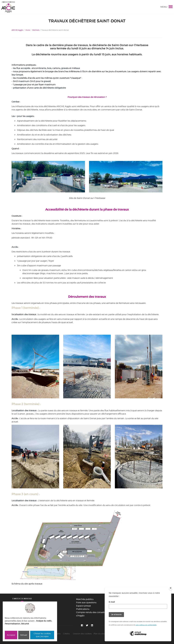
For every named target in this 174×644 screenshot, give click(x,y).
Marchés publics (85, 599)
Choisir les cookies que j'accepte (42, 635)
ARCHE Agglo (17, 30)
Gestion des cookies (82, 634)
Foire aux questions (86, 603)
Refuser (24, 635)
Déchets (36, 30)
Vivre (28, 30)
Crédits (66, 634)
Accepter (11, 635)
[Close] (171, 588)
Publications (83, 609)
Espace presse (83, 606)
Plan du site (99, 634)
